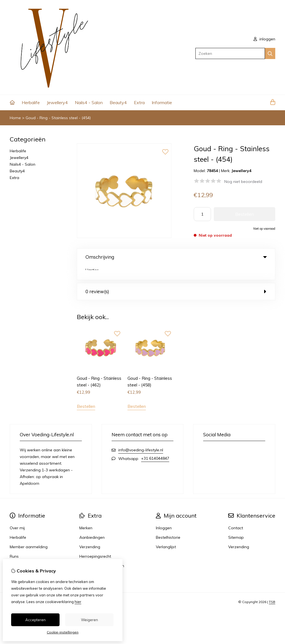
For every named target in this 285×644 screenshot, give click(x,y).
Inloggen (164, 514)
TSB (272, 588)
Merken (86, 514)
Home (15, 118)
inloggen (264, 39)
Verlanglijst (166, 533)
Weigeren (89, 620)
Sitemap (236, 523)
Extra (139, 102)
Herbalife (31, 102)
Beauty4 (118, 102)
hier (78, 602)
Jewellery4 (57, 102)
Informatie (162, 102)
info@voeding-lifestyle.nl (141, 436)
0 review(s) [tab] (176, 277)
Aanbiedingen (92, 523)
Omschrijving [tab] (176, 257)
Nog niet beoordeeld (243, 182)
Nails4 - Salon (89, 102)
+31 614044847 (155, 444)
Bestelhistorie (168, 523)
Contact (236, 514)
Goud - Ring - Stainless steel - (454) (58, 118)
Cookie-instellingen (63, 632)
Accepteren (35, 620)
